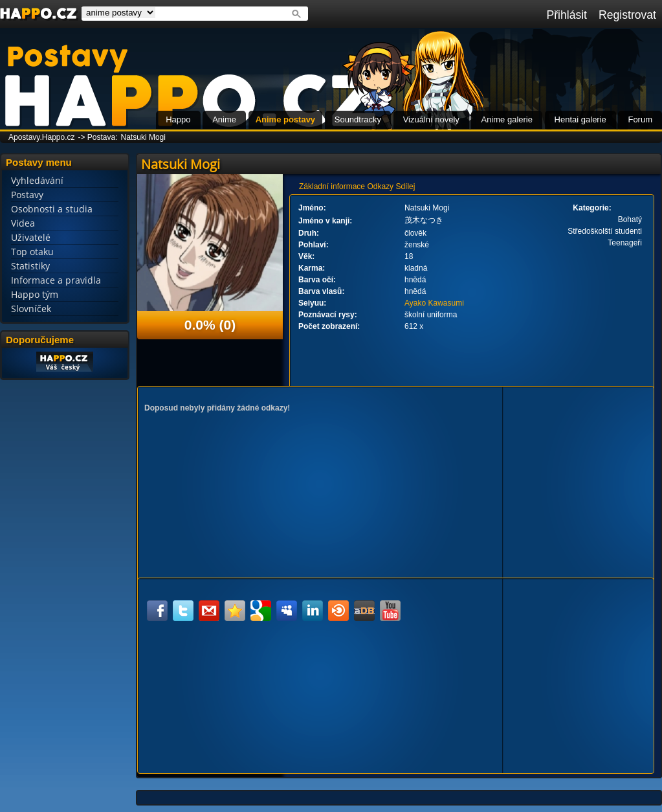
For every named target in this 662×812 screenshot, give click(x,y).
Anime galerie (507, 119)
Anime (224, 119)
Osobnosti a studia (52, 209)
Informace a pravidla (56, 280)
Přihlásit (567, 15)
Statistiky (30, 266)
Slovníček (31, 309)
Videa (23, 223)
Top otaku (32, 252)
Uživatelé (31, 237)
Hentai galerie (580, 119)
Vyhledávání (37, 180)
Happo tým (35, 294)
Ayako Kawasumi (434, 303)
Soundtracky (358, 119)
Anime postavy (285, 119)
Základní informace (332, 186)
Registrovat (627, 15)
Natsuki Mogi (143, 137)
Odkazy (380, 186)
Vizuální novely (431, 119)
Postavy (27, 195)
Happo (178, 119)
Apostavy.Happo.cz (42, 137)
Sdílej (405, 186)
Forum (640, 119)
